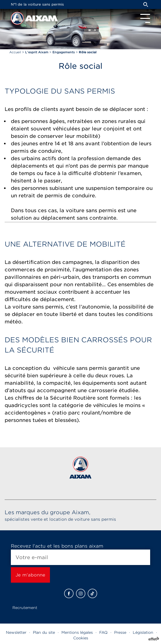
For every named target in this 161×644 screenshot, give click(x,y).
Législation (143, 632)
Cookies (81, 638)
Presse (120, 632)
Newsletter (16, 632)
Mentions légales (77, 632)
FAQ (103, 632)
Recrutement (25, 608)
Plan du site (44, 632)
